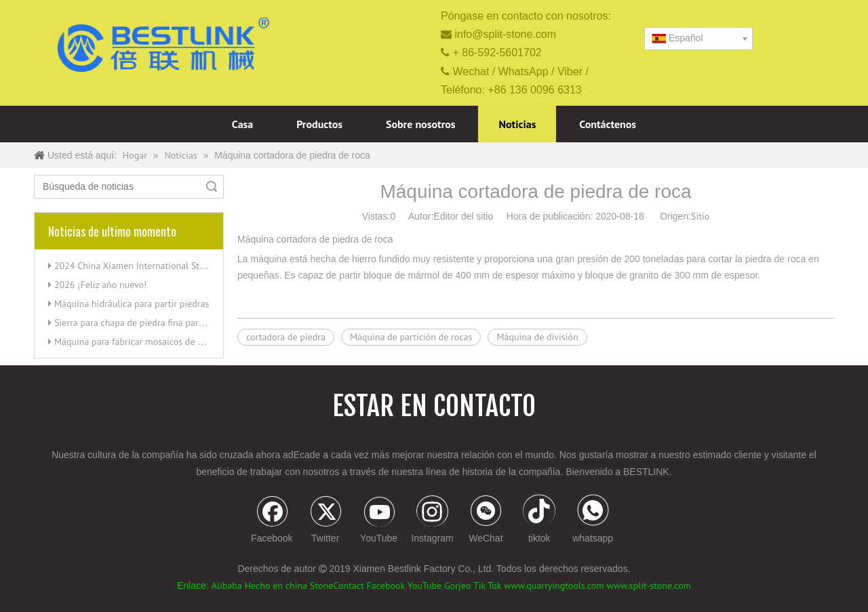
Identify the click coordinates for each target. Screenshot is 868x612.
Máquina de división (537, 337)
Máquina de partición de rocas (411, 337)
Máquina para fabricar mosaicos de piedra (139, 342)
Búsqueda (212, 187)
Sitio (700, 216)
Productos (319, 124)
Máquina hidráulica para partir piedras (132, 304)
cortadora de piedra (286, 337)
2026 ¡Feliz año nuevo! (101, 285)
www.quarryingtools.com (554, 586)
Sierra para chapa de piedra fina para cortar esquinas (161, 323)
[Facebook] (272, 521)
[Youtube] (379, 521)
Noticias (517, 124)
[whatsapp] (593, 521)
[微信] (486, 521)
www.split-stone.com (649, 586)
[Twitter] (325, 521)
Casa (242, 124)
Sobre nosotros (421, 124)
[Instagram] (433, 521)
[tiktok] (539, 521)
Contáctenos (608, 124)
